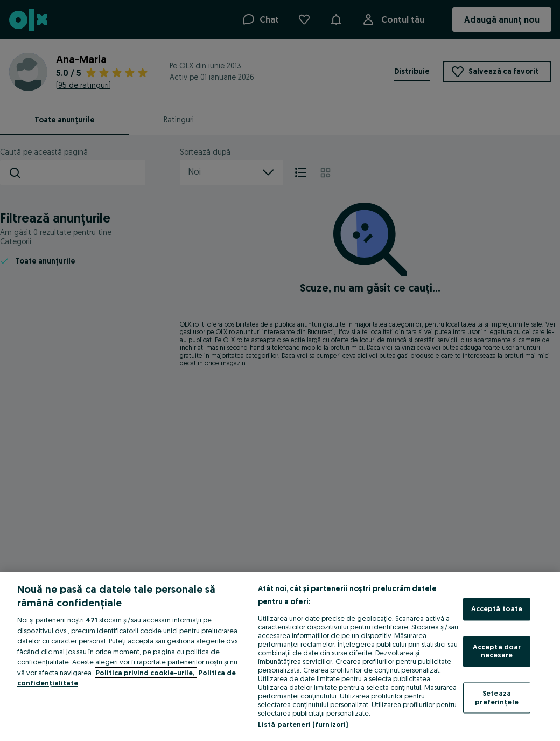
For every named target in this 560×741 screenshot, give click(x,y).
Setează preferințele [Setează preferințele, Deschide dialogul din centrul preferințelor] (497, 697)
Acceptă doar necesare (497, 651)
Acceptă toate (497, 609)
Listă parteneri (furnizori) (303, 724)
